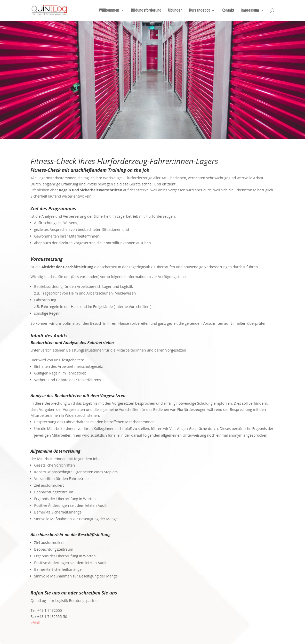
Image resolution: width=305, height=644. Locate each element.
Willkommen (109, 11)
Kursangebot (199, 11)
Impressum (250, 11)
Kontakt (228, 11)
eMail (35, 622)
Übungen (175, 11)
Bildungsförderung (146, 11)
